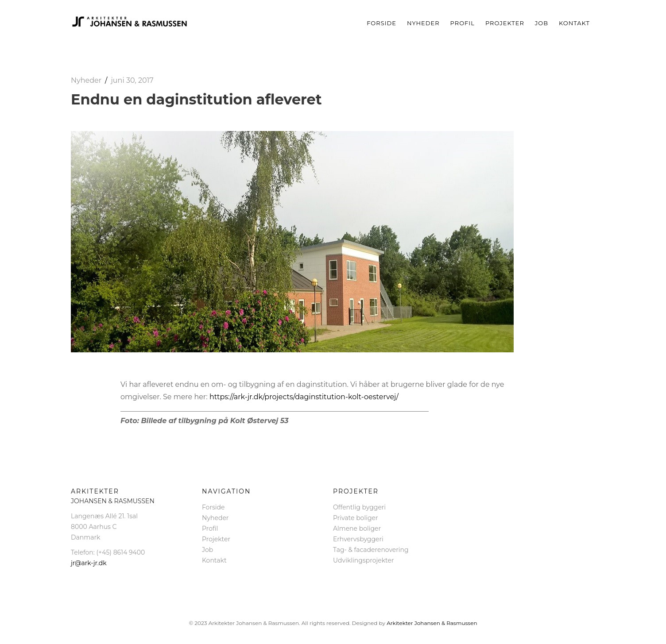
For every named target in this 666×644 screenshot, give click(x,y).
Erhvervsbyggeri (358, 539)
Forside (381, 23)
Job (542, 23)
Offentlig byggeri (359, 507)
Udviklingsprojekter (364, 560)
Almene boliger (357, 528)
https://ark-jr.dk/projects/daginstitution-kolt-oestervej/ (304, 397)
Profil (463, 23)
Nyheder (423, 23)
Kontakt (574, 23)
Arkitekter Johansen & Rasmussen (432, 623)
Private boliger (356, 518)
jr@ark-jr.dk (89, 563)
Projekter (505, 23)
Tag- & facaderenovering (371, 550)
